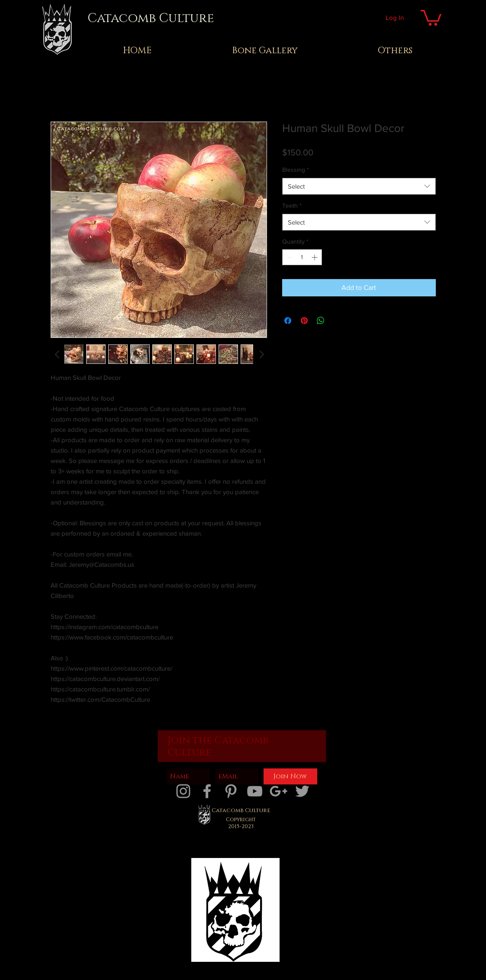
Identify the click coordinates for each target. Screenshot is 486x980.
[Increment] (315, 257)
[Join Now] (290, 776)
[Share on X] (337, 321)
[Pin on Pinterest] (304, 321)
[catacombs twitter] (302, 791)
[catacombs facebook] (207, 791)
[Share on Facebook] (288, 321)
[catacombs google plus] (278, 791)
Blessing (296, 170)
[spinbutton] (302, 257)
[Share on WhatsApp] (321, 321)
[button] (431, 17)
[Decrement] (289, 257)
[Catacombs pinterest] (231, 791)
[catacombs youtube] (255, 791)
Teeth (292, 206)
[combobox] (359, 186)
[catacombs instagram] (183, 791)
